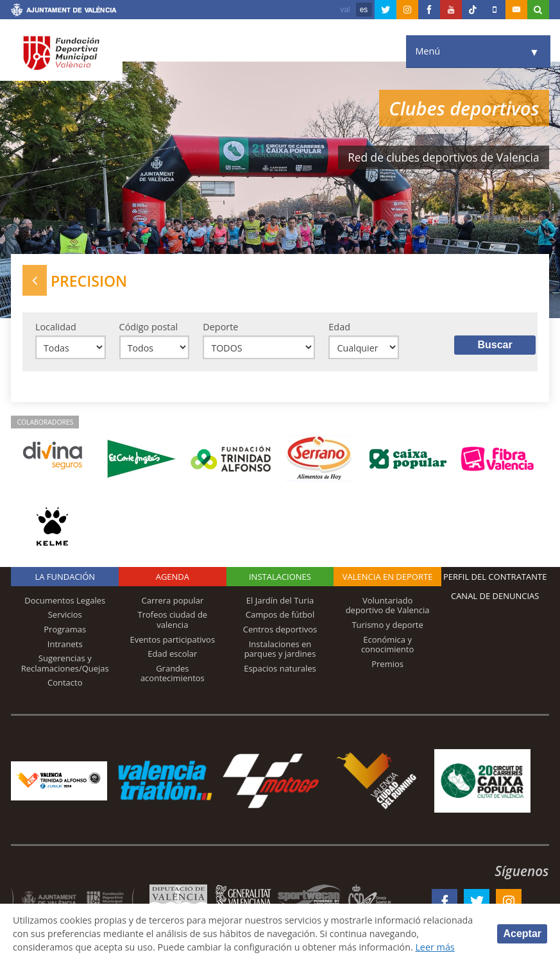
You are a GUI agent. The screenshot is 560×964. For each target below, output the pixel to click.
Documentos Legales (65, 601)
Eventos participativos (173, 639)
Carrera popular (172, 601)
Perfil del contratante (495, 577)
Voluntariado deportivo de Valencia (388, 606)
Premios (387, 664)
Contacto (65, 683)
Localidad (56, 327)
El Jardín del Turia (280, 601)
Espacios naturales (280, 669)
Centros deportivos (280, 630)
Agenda (173, 577)
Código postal (148, 327)
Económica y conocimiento (387, 645)
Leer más (438, 947)
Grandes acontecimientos (173, 674)
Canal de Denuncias (495, 596)
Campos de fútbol (280, 615)
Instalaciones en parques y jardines (280, 649)
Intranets (65, 644)
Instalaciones (280, 577)
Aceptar (522, 934)
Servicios (65, 615)
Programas (65, 630)
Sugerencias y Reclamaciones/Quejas (65, 664)
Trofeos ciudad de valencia (173, 620)
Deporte (220, 327)
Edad (339, 327)
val (345, 10)
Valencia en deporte (388, 577)
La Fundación (65, 577)
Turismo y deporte (387, 625)
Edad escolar (172, 654)
